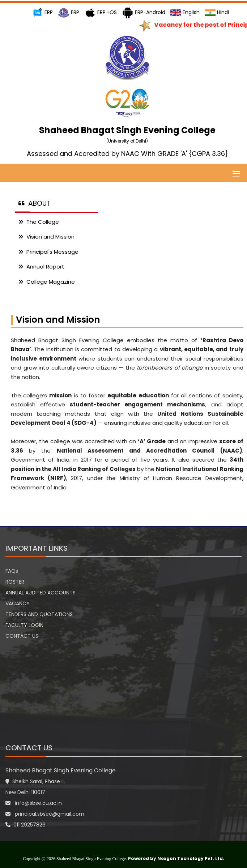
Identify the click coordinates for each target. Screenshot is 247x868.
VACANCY (18, 603)
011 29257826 (25, 825)
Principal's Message (48, 252)
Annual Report (41, 267)
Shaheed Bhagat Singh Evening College (61, 770)
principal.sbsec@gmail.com (45, 814)
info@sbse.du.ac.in (34, 803)
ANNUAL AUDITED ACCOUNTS (41, 593)
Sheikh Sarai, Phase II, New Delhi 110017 (35, 787)
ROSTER (15, 582)
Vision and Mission (46, 237)
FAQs (12, 571)
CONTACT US (22, 636)
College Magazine (46, 282)
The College (39, 222)
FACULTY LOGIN (24, 625)
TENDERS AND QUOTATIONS (39, 614)
